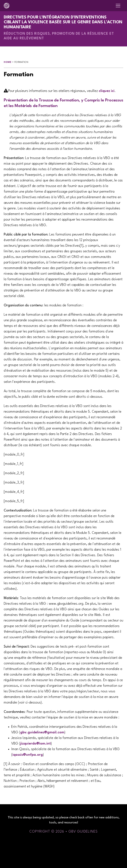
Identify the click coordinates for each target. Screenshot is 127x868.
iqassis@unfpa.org (28, 755)
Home (8, 62)
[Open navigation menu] (118, 6)
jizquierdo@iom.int (36, 744)
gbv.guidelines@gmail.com (42, 732)
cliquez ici (107, 91)
